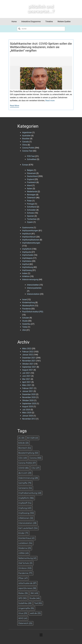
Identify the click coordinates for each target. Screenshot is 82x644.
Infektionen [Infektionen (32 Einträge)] (26, 518)
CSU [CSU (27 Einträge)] (35, 468)
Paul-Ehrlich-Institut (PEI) (33, 312)
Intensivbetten (33, 285)
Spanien (30, 216)
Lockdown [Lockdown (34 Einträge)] (25, 543)
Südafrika (26, 324)
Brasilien (26, 139)
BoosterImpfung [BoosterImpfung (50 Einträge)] (28, 453)
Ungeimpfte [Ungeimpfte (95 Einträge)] (26, 608)
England (30, 179)
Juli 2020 (26, 410)
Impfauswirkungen (30, 231)
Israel (24, 300)
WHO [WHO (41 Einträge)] (23, 618)
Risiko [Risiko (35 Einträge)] (23, 593)
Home (14, 22)
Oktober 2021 (28, 364)
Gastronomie (28, 228)
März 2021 (27, 385)
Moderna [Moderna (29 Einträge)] (25, 548)
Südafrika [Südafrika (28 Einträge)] (25, 603)
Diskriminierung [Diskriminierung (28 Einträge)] (28, 478)
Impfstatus (27, 261)
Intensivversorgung (30, 279)
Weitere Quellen (64, 22)
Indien (25, 273)
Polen (29, 201)
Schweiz (31, 213)
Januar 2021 (28, 391)
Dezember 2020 (29, 394)
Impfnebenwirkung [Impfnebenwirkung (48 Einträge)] (30, 493)
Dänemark (31, 173)
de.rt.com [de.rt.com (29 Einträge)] (25, 473)
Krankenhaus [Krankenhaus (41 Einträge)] (27, 538)
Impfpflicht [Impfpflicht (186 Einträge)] (26, 498)
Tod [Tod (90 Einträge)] (38, 603)
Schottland (32, 207)
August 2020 (28, 407)
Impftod (26, 264)
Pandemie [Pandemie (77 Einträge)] (25, 573)
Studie (25, 321)
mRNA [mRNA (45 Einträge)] (24, 553)
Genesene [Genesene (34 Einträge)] (25, 488)
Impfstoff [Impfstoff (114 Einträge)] (25, 503)
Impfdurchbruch (29, 237)
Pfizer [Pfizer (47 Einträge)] (23, 578)
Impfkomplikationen (31, 240)
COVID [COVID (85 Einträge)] (24, 468)
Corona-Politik (28, 148)
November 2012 (29, 419)
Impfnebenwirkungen (31, 243)
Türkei (25, 327)
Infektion (26, 276)
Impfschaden (28, 255)
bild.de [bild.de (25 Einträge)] (24, 443)
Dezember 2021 (29, 358)
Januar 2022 (28, 355)
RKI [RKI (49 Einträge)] (34, 593)
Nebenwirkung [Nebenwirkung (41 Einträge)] (27, 558)
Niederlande (32, 192)
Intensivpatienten (34, 288)
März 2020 (27, 413)
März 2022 (27, 349)
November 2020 (29, 397)
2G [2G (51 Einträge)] (21, 438)
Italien (30, 189)
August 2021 (28, 370)
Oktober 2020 (28, 400)
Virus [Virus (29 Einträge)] (23, 613)
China (25, 145)
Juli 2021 (26, 373)
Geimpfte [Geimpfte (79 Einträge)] (25, 483)
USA (24, 330)
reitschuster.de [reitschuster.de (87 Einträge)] (28, 583)
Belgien (30, 170)
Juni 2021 (26, 376)
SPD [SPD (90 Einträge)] (23, 598)
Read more (50, 101)
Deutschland (32, 176)
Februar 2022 (28, 352)
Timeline (49, 22)
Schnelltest (32, 159)
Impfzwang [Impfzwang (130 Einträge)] (26, 513)
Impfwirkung (28, 267)
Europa (25, 165)
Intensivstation (33, 294)
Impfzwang (27, 270)
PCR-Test (31, 156)
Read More (15, 106)
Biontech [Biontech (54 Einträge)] (25, 448)
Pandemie (26, 309)
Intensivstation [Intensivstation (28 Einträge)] (27, 523)
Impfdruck (27, 234)
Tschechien (32, 219)
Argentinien (27, 132)
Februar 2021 (28, 388)
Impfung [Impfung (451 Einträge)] (25, 508)
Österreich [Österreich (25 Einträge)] (25, 623)
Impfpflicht (27, 249)
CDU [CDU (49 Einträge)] (23, 458)
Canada (26, 142)
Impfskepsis (27, 258)
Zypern (30, 222)
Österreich (31, 198)
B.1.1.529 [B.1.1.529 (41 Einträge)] (33, 438)
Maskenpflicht (28, 306)
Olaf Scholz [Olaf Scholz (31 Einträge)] (25, 563)
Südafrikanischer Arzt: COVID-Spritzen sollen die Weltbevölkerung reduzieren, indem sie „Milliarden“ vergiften (41, 47)
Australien (26, 136)
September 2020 (29, 404)
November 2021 (29, 361)
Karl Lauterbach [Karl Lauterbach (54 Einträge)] (28, 528)
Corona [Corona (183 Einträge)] (35, 458)
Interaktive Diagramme (31, 22)
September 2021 (29, 367)
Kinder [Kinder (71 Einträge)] (23, 533)
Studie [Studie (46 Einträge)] (35, 598)
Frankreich (31, 182)
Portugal (31, 204)
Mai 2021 (26, 379)
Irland (29, 185)
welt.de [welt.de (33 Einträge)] (35, 613)
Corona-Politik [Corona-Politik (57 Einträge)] (27, 463)
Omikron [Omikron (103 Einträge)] (25, 568)
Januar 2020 (28, 416)
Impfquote (27, 252)
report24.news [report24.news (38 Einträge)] (27, 588)
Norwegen (31, 195)
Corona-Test (27, 151)
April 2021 (27, 382)
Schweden (31, 210)
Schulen (26, 318)
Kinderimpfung (29, 302)
